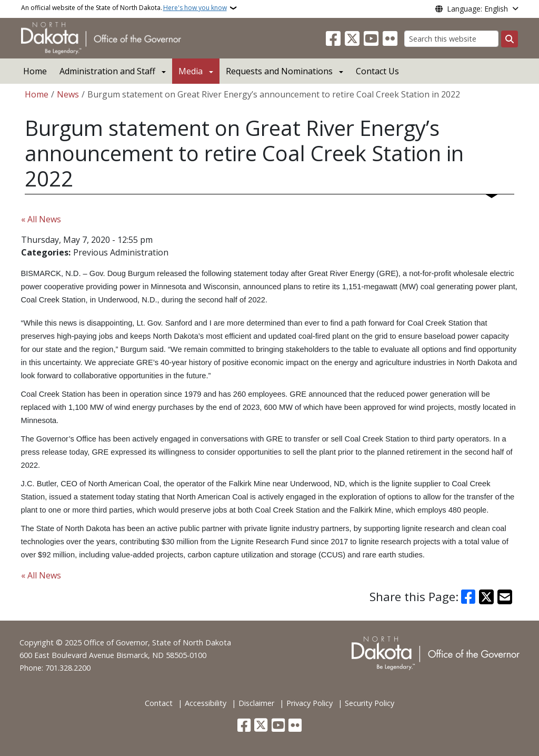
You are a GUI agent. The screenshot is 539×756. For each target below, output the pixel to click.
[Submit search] (510, 39)
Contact (159, 703)
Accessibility (206, 703)
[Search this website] (451, 39)
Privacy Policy (310, 703)
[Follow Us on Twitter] (352, 39)
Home (35, 71)
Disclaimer (256, 703)
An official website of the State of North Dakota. (124, 8)
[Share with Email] (505, 597)
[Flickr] (390, 39)
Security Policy (370, 703)
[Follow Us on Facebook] (333, 39)
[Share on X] (486, 597)
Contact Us (377, 71)
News (68, 94)
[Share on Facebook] (468, 597)
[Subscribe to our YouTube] (371, 39)
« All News (41, 219)
